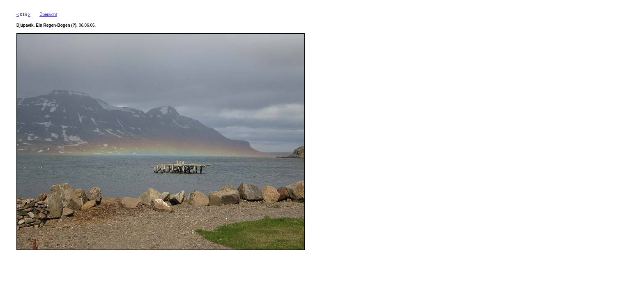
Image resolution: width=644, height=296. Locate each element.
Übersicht (48, 15)
